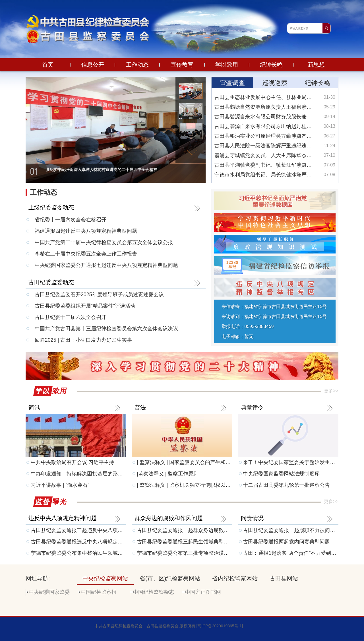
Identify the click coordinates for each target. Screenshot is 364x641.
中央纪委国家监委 (49, 592)
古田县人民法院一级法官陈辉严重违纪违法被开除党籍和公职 (275, 146)
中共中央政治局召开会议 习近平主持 (72, 462)
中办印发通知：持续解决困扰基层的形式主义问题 (87, 474)
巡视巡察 (275, 83)
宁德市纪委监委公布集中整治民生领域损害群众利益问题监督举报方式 (110, 553)
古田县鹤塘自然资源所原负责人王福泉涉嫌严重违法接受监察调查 (275, 107)
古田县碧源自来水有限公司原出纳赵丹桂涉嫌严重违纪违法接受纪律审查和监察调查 (275, 126)
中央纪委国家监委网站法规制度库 (281, 474)
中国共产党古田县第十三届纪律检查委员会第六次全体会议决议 (106, 329)
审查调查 (232, 83)
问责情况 (252, 518)
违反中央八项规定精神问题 (63, 518)
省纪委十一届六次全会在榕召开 (71, 220)
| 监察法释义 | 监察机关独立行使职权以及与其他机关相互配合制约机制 (217, 485)
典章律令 (252, 407)
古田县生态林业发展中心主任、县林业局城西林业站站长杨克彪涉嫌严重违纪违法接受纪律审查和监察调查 (275, 97)
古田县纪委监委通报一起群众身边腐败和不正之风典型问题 (203, 530)
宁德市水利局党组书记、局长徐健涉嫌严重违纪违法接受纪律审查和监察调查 (275, 175)
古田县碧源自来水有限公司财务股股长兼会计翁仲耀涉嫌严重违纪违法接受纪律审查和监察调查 (275, 117)
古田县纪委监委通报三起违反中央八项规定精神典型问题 (95, 530)
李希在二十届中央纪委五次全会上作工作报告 (86, 254)
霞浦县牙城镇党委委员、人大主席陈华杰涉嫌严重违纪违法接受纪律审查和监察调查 (275, 155)
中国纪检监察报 (99, 592)
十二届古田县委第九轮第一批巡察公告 (286, 485)
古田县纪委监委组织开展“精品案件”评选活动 (85, 306)
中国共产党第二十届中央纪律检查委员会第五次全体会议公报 (104, 242)
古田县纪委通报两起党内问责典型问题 (286, 542)
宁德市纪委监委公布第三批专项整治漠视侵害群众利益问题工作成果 (214, 553)
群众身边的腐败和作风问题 (169, 518)
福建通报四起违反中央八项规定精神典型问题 (86, 231)
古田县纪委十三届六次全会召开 (71, 317)
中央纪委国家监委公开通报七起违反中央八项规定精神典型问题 (106, 265)
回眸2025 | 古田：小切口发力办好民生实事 (83, 340)
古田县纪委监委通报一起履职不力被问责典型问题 (299, 530)
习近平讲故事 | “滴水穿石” (60, 485)
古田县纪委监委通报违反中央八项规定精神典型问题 (90, 542)
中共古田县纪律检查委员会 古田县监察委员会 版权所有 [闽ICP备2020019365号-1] (169, 626)
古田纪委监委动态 (51, 282)
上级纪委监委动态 (51, 207)
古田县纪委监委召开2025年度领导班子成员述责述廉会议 (99, 294)
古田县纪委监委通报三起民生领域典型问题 (185, 542)
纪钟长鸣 (317, 83)
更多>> (331, 391)
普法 (140, 407)
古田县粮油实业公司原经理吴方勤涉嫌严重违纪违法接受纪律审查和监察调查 (275, 136)
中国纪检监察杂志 (154, 592)
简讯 (34, 407)
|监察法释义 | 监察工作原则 (168, 474)
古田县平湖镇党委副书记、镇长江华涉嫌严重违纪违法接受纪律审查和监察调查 (275, 165)
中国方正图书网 (203, 592)
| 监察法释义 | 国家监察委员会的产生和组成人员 (191, 462)
